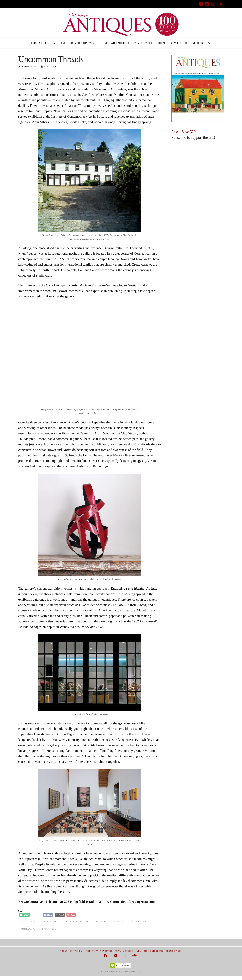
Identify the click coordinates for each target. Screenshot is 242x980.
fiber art (101, 922)
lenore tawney (140, 922)
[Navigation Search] (209, 43)
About (64, 951)
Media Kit (92, 951)
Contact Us (77, 951)
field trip (118, 922)
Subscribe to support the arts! (193, 137)
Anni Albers (28, 922)
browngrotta (50, 922)
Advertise (106, 951)
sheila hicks (49, 929)
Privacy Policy (124, 951)
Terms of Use (174, 951)
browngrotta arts (77, 922)
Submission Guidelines (150, 951)
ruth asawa (28, 929)
